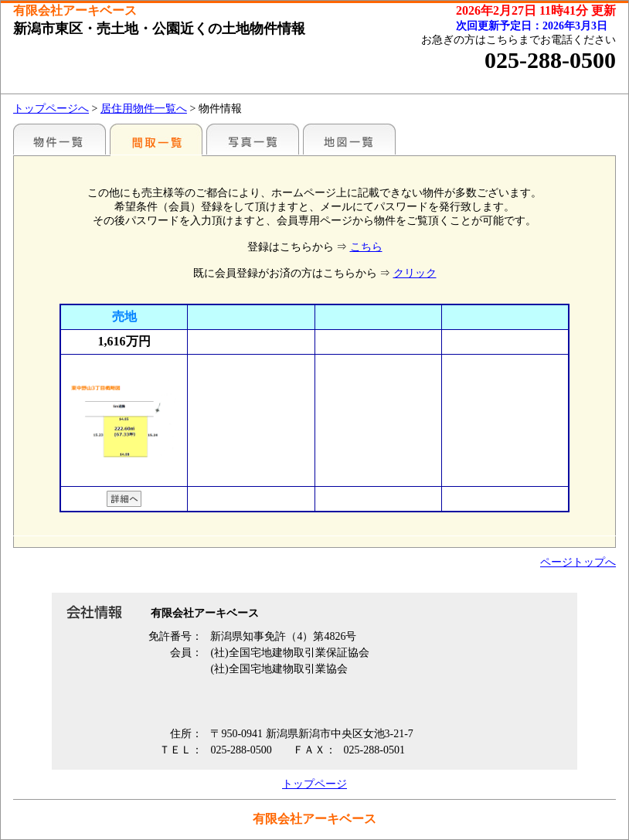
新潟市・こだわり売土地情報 (59, 139)
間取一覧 (156, 139)
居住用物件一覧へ (144, 109)
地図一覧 (349, 139)
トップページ (314, 784)
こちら (366, 247)
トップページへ (51, 109)
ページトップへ (578, 562)
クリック (415, 273)
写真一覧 (253, 139)
